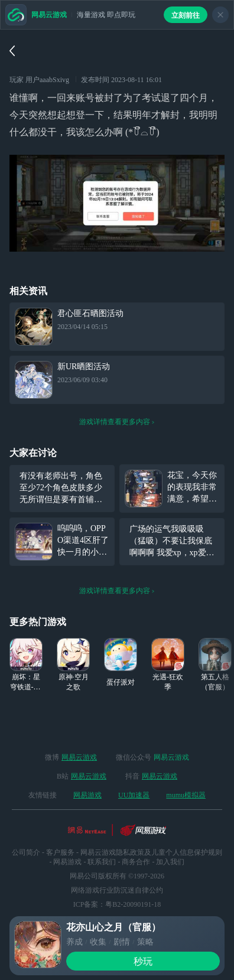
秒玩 (143, 961)
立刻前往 (186, 15)
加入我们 (170, 862)
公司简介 (26, 852)
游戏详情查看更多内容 (117, 422)
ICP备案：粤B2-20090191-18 (117, 904)
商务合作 (136, 862)
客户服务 (60, 852)
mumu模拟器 (186, 795)
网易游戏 (87, 795)
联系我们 (102, 862)
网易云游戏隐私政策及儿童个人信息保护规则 (151, 852)
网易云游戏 (79, 757)
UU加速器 (134, 795)
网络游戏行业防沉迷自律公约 (117, 890)
